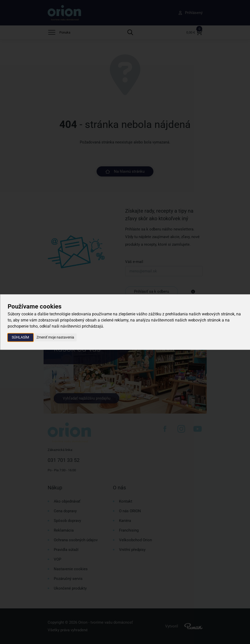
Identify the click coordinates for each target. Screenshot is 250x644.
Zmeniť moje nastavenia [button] (55, 337)
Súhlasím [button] (20, 337)
